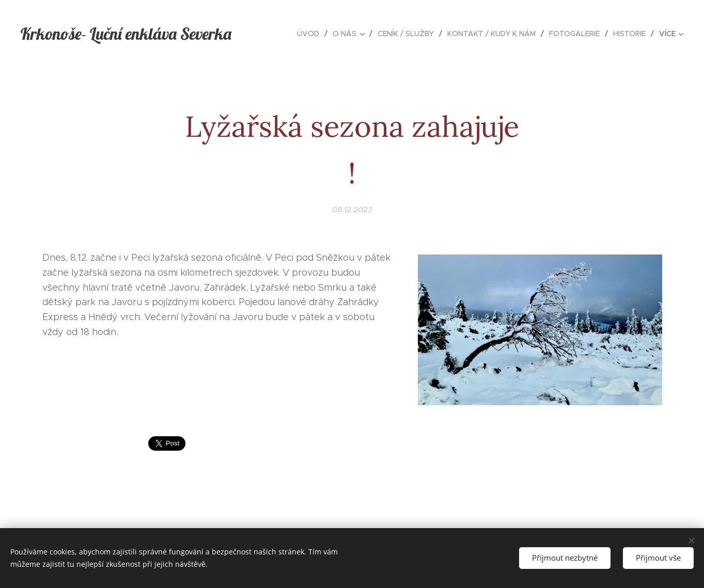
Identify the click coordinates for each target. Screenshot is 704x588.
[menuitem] (311, 34)
